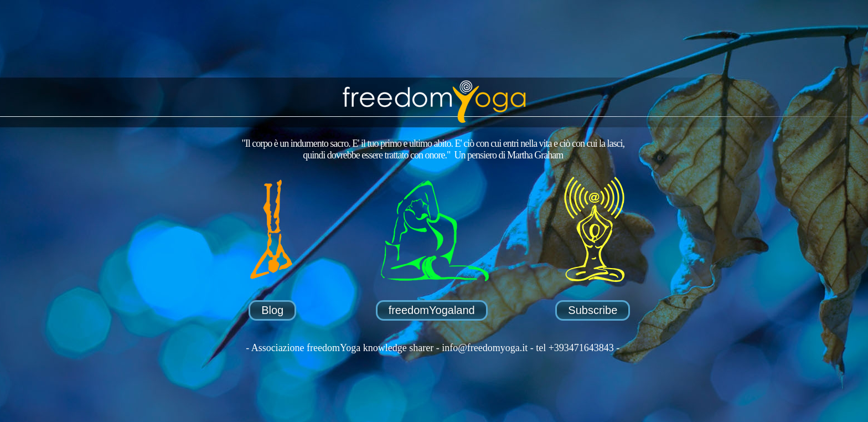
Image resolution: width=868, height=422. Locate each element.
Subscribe (593, 310)
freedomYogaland (432, 310)
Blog (272, 310)
